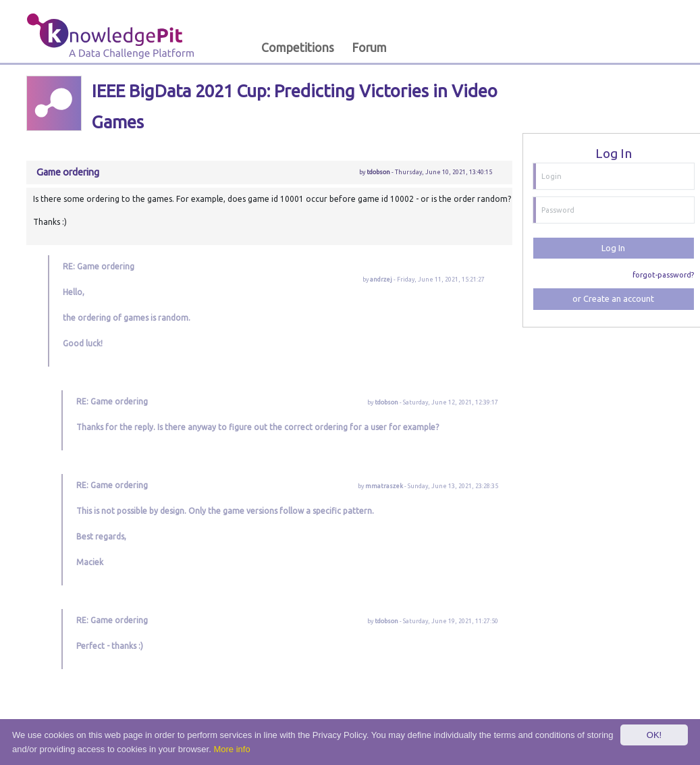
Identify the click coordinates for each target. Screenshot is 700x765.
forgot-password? (663, 275)
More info (232, 749)
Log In (613, 248)
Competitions (298, 48)
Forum (369, 48)
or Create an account (613, 298)
